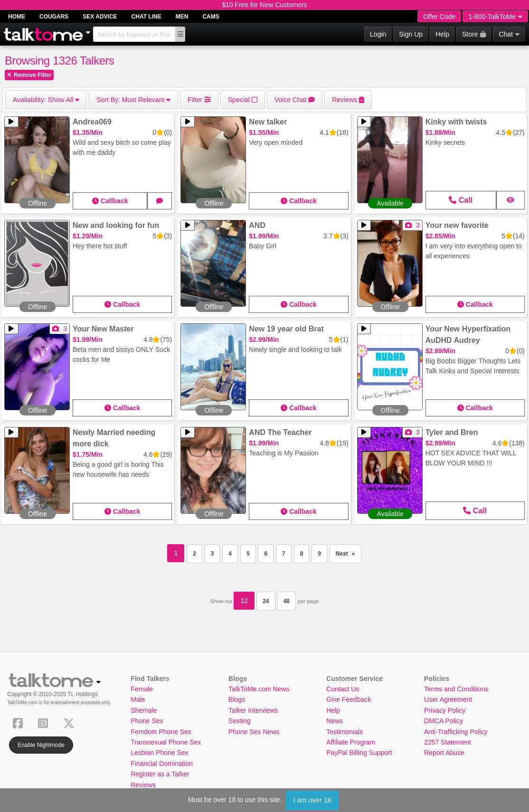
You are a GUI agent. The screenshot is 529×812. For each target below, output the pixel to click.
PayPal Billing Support (359, 753)
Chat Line (146, 17)
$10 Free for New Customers (264, 5)
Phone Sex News (254, 732)
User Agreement (448, 699)
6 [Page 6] (266, 554)
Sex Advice (100, 17)
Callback (110, 201)
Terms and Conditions (456, 689)
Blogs (237, 699)
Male (138, 699)
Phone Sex (147, 721)
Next (349, 551)
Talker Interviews (253, 710)
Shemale (144, 710)
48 (287, 601)
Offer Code (439, 17)
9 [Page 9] (319, 554)
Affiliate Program (351, 742)
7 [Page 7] (284, 554)
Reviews (143, 785)
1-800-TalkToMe (495, 17)
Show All (46, 100)
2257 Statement (448, 742)
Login (378, 34)
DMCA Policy (444, 721)
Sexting (240, 721)
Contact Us (343, 689)
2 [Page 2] (194, 554)
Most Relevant (133, 100)
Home (17, 17)
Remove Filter (29, 75)
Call (461, 200)
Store (474, 34)
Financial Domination (162, 764)
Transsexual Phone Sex (166, 742)
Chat (509, 34)
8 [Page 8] (302, 554)
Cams (211, 17)
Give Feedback (349, 699)
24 (266, 601)
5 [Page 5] (248, 554)
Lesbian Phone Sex (159, 753)
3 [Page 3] (213, 554)
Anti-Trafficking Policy (456, 732)
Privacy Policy (445, 710)
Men (182, 17)
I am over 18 (312, 800)
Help (442, 34)
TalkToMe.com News (259, 689)
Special (243, 100)
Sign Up (411, 34)
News (335, 721)
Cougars (54, 17)
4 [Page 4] (230, 554)
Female (142, 689)
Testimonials (345, 732)
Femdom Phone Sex (161, 732)
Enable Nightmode (41, 745)
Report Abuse (444, 753)
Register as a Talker (160, 774)
